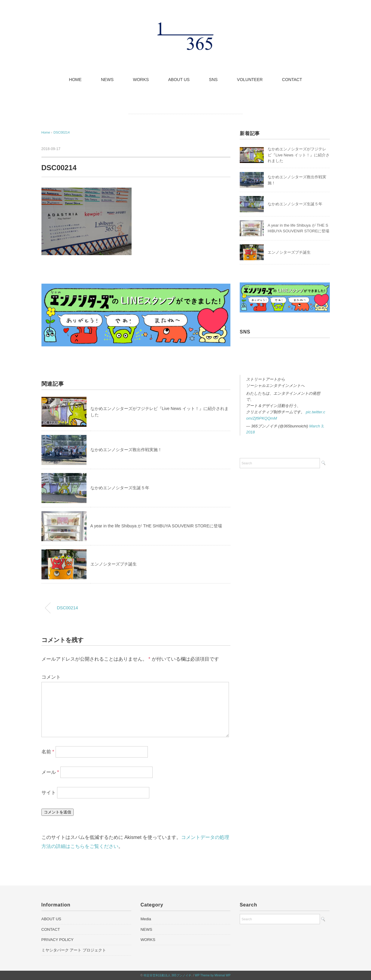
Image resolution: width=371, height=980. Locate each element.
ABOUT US (179, 80)
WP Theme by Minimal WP (213, 975)
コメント (51, 677)
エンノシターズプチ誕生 (114, 564)
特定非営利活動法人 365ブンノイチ (167, 975)
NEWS (107, 80)
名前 (48, 752)
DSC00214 (62, 132)
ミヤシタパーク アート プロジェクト (74, 950)
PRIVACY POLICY (58, 940)
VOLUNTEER (250, 80)
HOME (75, 80)
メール (50, 772)
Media (146, 919)
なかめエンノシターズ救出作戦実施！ (126, 450)
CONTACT (292, 80)
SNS (213, 80)
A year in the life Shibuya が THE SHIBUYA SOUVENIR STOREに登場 (156, 526)
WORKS (141, 80)
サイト (49, 793)
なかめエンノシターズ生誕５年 (120, 488)
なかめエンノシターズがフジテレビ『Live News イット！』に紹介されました (299, 155)
